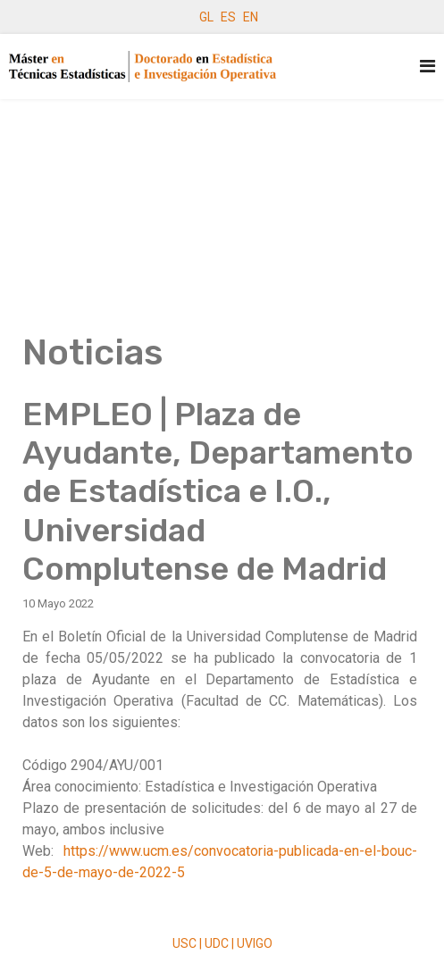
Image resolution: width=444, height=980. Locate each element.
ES (228, 17)
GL (206, 17)
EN (251, 17)
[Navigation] (427, 67)
